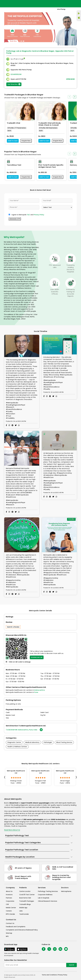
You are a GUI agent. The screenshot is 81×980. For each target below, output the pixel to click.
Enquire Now (26, 141)
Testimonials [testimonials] (24, 914)
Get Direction (14, 84)
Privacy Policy (39, 215)
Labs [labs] (21, 911)
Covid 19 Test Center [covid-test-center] (27, 895)
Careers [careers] (9, 911)
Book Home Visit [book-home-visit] (25, 898)
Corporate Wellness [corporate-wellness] (45, 895)
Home (47, 58)
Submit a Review (13, 627)
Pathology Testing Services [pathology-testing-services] (48, 891)
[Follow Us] (44, 949)
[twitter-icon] (49, 949)
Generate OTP (15, 219)
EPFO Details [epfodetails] (10, 914)
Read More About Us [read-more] (12, 830)
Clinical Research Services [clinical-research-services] (48, 901)
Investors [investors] (9, 895)
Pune (36, 692)
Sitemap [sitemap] (9, 933)
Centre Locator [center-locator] (25, 891)
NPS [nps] (7, 936)
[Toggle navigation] (30, 27)
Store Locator (66, 58)
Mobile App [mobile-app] (23, 908)
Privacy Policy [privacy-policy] (63, 975)
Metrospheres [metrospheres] (66, 891)
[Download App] (9, 949)
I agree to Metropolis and (28, 215)
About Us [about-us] (9, 891)
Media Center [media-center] (11, 908)
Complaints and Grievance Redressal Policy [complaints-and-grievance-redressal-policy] (22, 930)
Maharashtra (39, 690)
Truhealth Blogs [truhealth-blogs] (25, 904)
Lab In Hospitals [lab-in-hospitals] (44, 898)
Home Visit (55, 58)
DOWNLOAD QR (37, 657)
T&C (28, 215)
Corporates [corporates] (10, 901)
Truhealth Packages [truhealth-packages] (27, 901)
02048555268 (16, 74)
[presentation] (69, 97)
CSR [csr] (7, 904)
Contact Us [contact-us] (10, 923)
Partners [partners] (9, 898)
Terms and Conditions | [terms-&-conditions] (50, 975)
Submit (72, 965)
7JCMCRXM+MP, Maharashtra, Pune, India (24, 730)
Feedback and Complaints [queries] (16, 927)
